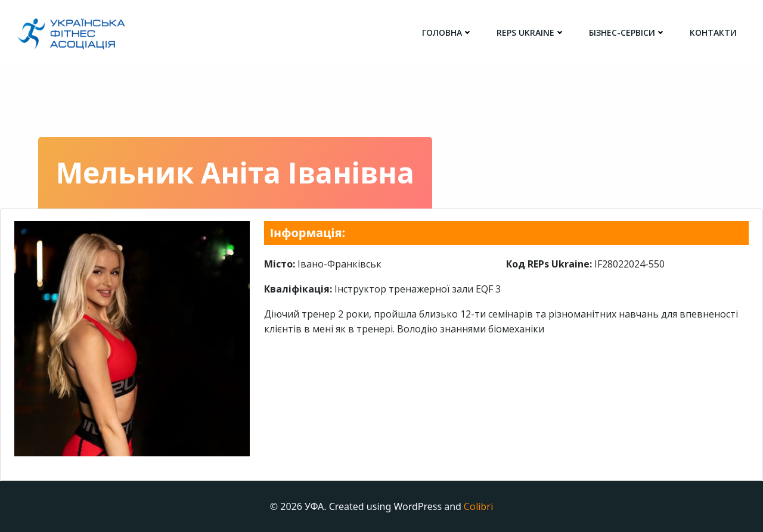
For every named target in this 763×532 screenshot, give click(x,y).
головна (447, 32)
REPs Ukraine (531, 32)
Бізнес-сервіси (627, 32)
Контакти (713, 32)
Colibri (478, 506)
